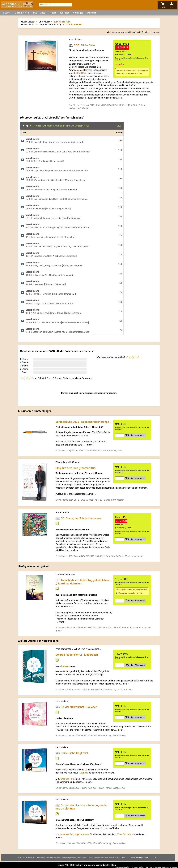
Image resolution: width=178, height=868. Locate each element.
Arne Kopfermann (64, 649)
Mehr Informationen (140, 858)
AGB (67, 865)
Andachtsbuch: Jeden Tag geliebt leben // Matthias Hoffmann (82, 582)
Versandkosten (153, 32)
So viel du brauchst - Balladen (79, 707)
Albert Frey (80, 649)
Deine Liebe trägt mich (75, 753)
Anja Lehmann (82, 834)
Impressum (89, 865)
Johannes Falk (66, 779)
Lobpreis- (84, 773)
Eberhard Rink (80, 73)
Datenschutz (76, 865)
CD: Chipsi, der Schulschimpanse (81, 518)
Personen (92, 13)
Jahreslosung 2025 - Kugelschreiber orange (82, 422)
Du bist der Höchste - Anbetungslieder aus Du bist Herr (82, 807)
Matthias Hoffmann (65, 574)
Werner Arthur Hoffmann (68, 462)
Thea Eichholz (124, 834)
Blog (114, 865)
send (11, 4)
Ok (155, 858)
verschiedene (75, 39)
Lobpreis (66, 666)
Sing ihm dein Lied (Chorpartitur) (76, 468)
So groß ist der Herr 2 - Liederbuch (77, 655)
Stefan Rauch (62, 513)
